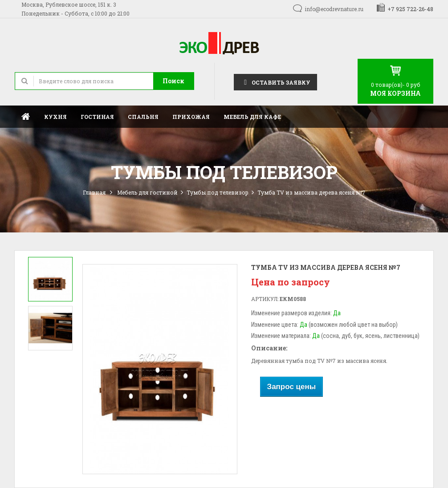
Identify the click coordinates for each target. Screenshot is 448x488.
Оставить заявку (275, 82)
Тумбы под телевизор (218, 192)
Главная (26, 116)
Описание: (269, 348)
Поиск (173, 81)
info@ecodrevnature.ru (334, 9)
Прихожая (191, 117)
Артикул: (265, 299)
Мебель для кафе (252, 117)
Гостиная (97, 117)
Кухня (55, 117)
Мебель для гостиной (147, 192)
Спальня (143, 117)
